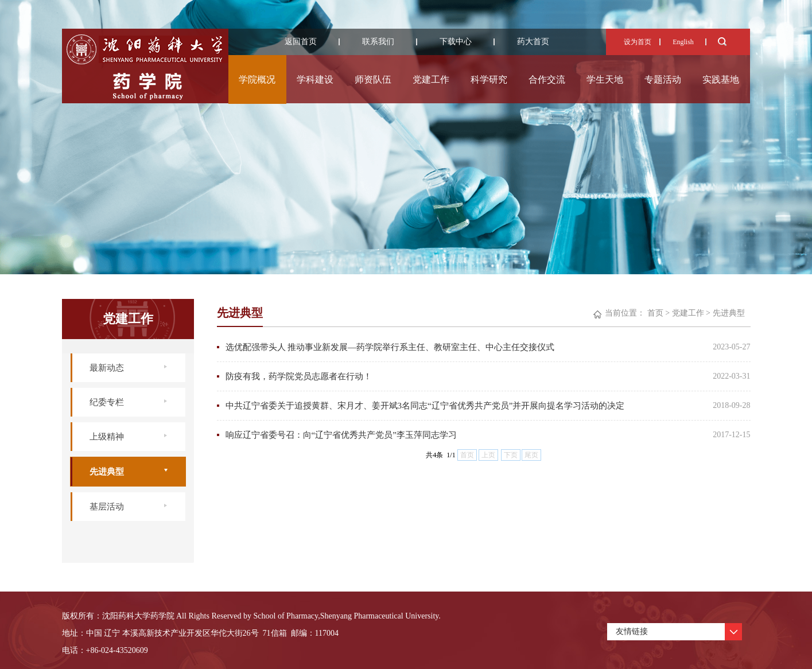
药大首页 (533, 42)
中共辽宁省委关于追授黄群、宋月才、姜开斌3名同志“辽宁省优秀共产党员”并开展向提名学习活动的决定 (425, 406)
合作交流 (547, 79)
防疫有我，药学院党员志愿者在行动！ (299, 376)
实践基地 (721, 79)
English (683, 42)
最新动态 (107, 368)
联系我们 (378, 42)
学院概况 (257, 79)
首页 (655, 313)
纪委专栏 (107, 402)
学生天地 (605, 79)
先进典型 (107, 472)
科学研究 (489, 79)
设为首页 (638, 42)
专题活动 (663, 79)
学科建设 (315, 79)
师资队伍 (373, 79)
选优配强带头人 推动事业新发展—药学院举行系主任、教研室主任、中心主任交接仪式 (390, 347)
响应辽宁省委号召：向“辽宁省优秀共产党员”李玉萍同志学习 (341, 435)
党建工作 (431, 79)
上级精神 (107, 437)
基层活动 (107, 507)
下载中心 (456, 42)
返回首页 (301, 42)
